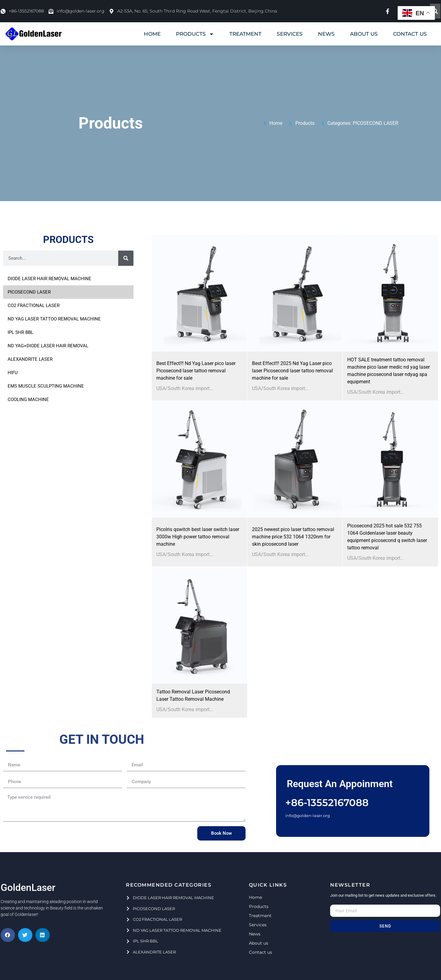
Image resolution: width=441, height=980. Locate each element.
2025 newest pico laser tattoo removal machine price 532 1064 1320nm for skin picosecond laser (293, 537)
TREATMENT (245, 34)
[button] (8, 935)
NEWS (326, 34)
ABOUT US (364, 34)
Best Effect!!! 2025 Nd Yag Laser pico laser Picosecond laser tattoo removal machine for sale (292, 371)
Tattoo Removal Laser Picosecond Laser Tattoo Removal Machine (193, 695)
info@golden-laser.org (308, 815)
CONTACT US (410, 34)
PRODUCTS (195, 34)
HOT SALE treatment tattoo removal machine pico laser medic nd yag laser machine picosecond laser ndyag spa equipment (388, 371)
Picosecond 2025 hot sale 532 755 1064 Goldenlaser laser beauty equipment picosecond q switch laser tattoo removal (387, 537)
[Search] (435, 11)
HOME (152, 34)
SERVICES (290, 34)
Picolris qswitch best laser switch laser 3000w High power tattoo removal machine (198, 537)
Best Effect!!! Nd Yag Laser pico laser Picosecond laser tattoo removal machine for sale (196, 371)
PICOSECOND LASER (375, 123)
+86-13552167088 (327, 803)
